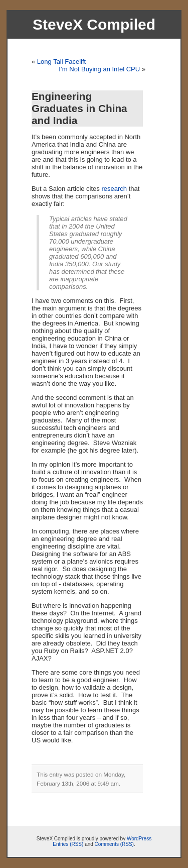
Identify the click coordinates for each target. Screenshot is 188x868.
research (114, 189)
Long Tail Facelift (61, 62)
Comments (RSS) (114, 844)
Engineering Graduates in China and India (79, 108)
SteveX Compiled (94, 24)
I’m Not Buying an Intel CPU (99, 69)
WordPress (139, 839)
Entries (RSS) (68, 844)
